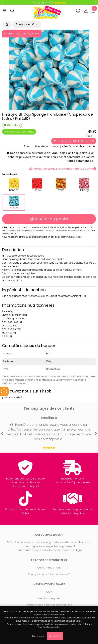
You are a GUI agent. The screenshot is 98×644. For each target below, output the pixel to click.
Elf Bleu (14, 203)
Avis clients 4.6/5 (49, 3)
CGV (49, 592)
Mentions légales (49, 598)
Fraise (37, 185)
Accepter (55, 636)
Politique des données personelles (49, 605)
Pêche (61, 185)
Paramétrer (38, 636)
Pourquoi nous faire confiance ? (49, 574)
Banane (14, 185)
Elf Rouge (84, 185)
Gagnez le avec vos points (19, 132)
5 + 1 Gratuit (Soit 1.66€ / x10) (74, 141)
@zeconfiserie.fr (12, 397)
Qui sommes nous (49, 568)
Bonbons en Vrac (27, 24)
